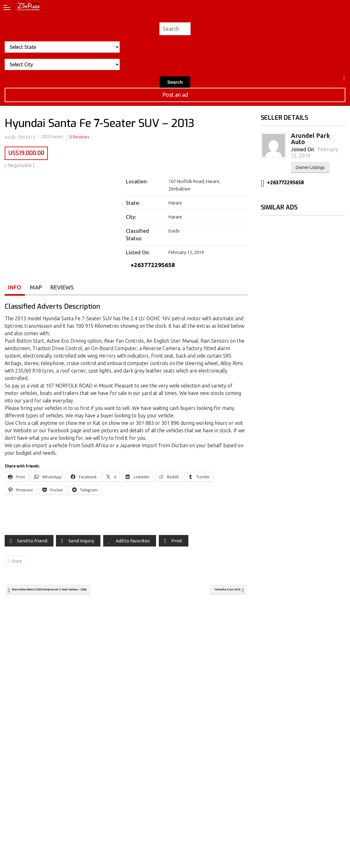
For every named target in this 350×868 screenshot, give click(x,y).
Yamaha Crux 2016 (222, 593)
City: (131, 217)
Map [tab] (37, 289)
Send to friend (32, 543)
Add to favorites (133, 543)
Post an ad (175, 95)
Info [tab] (15, 289)
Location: (137, 181)
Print (177, 543)
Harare (344, 77)
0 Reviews (79, 137)
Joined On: (303, 149)
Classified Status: (137, 235)
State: (133, 203)
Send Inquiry (81, 543)
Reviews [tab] (63, 289)
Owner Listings (310, 167)
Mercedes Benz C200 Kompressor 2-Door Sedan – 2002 (62, 593)
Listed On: (138, 252)
